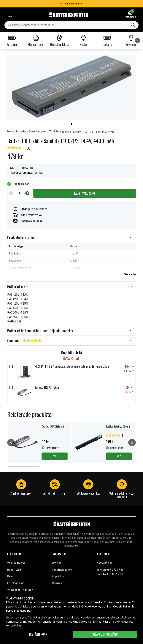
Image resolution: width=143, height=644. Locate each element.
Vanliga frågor (16, 563)
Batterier (21, 132)
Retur (11, 576)
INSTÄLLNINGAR (38, 634)
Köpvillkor (58, 576)
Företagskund (16, 583)
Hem (10, 132)
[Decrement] (11, 193)
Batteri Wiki (14, 570)
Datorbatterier (38, 132)
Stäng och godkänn (105, 634)
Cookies (57, 583)
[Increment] (27, 193)
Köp (55, 456)
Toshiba (54, 132)
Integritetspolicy (62, 570)
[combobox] (71, 25)
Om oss (57, 563)
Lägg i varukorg (85, 193)
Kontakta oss (105, 563)
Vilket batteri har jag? (20, 590)
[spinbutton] (19, 193)
